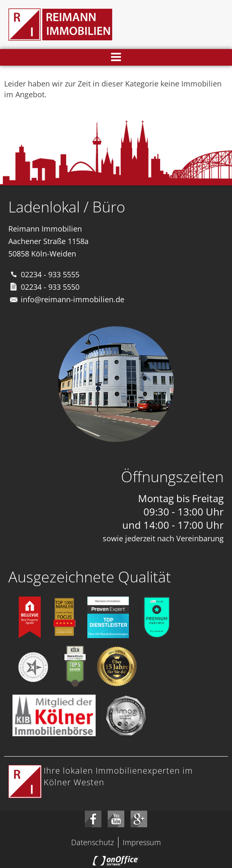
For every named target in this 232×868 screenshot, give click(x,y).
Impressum (142, 842)
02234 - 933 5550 (50, 287)
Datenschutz (93, 842)
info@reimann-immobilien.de (73, 299)
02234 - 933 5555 (50, 274)
